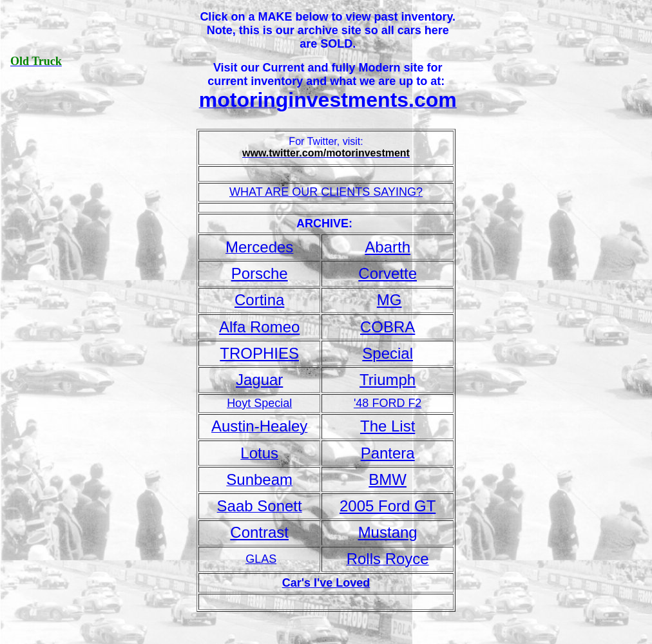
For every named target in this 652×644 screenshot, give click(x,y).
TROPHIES (259, 353)
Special (388, 353)
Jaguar (259, 380)
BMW (388, 479)
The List (388, 426)
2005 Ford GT (388, 506)
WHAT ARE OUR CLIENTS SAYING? (326, 192)
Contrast (259, 532)
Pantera (388, 453)
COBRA (388, 327)
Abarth (388, 247)
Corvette (388, 273)
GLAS (261, 559)
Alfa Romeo (259, 327)
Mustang (388, 532)
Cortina (259, 300)
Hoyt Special (259, 403)
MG (389, 300)
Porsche (260, 273)
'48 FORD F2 (388, 403)
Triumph (388, 380)
